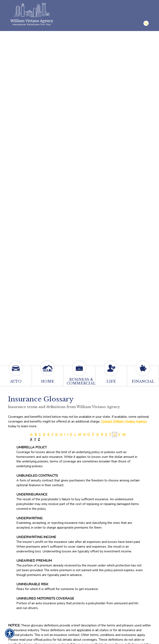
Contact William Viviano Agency (124, 421)
